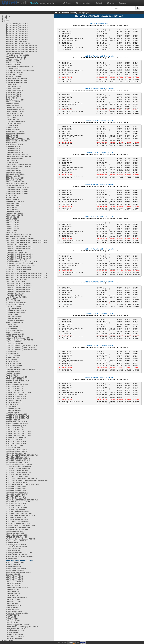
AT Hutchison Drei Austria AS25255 (18, 55)
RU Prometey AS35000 (14, 566)
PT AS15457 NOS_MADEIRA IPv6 (17, 381)
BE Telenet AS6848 (12, 69)
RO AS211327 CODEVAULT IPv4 (17, 477)
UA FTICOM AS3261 (13, 592)
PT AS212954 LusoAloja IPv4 (16, 426)
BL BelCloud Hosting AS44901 (16, 79)
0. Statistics (6, 16)
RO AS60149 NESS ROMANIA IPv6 (18, 461)
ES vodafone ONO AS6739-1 (16, 186)
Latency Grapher (41, 3)
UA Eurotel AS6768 (12, 590)
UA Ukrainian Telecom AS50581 (17, 613)
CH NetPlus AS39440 (13, 88)
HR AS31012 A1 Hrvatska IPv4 (16, 280)
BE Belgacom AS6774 (13, 63)
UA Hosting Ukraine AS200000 (16, 598)
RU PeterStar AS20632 (14, 564)
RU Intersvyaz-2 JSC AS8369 (16, 545)
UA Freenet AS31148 (13, 594)
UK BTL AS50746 (12, 619)
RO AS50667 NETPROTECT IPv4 (17, 519)
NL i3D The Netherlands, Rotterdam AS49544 (21, 350)
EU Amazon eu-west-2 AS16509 (17, 192)
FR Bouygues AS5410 (13, 203)
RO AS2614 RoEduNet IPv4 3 (16, 490)
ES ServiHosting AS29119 (15, 178)
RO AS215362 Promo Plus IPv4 (17, 482)
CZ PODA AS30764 (12, 120)
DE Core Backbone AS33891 (16, 133)
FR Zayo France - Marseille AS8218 (18, 237)
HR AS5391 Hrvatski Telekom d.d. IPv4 (19, 287)
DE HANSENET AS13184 (14, 145)
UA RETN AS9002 (12, 607)
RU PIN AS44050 (12, 559)
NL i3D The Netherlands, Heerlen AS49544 (20, 348)
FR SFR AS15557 (12, 231)
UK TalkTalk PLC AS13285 (15, 631)
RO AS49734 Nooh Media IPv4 (16, 518)
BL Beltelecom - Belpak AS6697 (17, 80)
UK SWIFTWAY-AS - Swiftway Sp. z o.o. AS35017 (23, 627)
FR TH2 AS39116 (12, 233)
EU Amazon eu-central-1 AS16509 (17, 188)
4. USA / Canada (8, 640)
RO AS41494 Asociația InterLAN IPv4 (19, 502)
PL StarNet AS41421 (13, 367)
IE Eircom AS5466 (12, 299)
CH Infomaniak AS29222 (14, 86)
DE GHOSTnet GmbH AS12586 (16, 141)
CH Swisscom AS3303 (14, 92)
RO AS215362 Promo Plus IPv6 (17, 449)
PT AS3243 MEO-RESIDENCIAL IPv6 (18, 393)
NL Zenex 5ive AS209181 (14, 344)
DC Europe (67, 3)
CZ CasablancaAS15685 (14, 108)
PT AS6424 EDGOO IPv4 (14, 445)
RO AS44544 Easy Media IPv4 (16, 510)
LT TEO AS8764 (11, 328)
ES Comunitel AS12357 (14, 170)
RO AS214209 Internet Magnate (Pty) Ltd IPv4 (21, 479)
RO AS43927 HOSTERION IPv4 (16, 508)
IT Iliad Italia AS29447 (13, 307)
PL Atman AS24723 (12, 352)
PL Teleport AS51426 (13, 371)
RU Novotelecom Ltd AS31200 (16, 555)
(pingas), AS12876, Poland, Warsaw (18, 43)
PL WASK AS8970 (12, 375)
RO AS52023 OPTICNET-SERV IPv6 (18, 459)
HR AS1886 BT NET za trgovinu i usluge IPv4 (21, 262)
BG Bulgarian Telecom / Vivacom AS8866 (20, 71)
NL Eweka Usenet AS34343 (15, 334)
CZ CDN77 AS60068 (13, 104)
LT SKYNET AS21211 (13, 326)
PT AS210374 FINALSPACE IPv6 (17, 385)
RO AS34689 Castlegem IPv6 (16, 453)
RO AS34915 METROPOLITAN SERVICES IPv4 (22, 500)
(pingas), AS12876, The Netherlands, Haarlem (22, 45)
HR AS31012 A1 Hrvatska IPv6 (16, 244)
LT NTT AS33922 (12, 324)
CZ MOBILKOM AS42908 (14, 116)
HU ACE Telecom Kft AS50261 (16, 297)
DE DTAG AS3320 (12, 135)
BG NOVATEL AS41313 (14, 75)
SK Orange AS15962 (13, 574)
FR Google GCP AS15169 (15, 213)
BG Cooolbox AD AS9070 (15, 73)
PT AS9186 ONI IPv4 (13, 447)
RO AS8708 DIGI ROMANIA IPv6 (17, 463)
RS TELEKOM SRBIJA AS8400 (16, 537)
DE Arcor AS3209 (12, 127)
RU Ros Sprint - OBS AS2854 (16, 568)
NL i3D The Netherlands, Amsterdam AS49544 (22, 346)
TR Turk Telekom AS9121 (14, 576)
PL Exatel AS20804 (12, 358)
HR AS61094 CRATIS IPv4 (15, 293)
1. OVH (4, 18)
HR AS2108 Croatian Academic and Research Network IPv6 (26, 240)
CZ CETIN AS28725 (12, 106)
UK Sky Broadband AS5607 (15, 629)
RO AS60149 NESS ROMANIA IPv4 (18, 527)
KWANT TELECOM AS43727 (16, 322)
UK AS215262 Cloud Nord (15, 637)
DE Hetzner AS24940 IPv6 (15, 153)
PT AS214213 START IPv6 (15, 389)
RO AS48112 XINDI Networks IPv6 (18, 457)
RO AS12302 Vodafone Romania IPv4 (19, 467)
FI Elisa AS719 (11, 196)
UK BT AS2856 (11, 617)
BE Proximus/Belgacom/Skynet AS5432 (19, 67)
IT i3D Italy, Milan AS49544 (15, 320)
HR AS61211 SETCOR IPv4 (15, 295)
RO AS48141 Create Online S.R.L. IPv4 (19, 514)
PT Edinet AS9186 (12, 404)
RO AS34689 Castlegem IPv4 (16, 498)
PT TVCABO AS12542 (13, 410)
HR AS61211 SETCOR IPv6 (15, 250)
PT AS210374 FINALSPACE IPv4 (17, 424)
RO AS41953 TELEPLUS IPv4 (16, 504)
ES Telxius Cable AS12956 (15, 182)
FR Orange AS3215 (12, 221)
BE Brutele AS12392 (13, 65)
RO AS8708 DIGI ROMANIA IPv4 (17, 529)
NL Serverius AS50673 (14, 342)
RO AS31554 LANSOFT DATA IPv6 (18, 451)
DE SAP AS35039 (12, 162)
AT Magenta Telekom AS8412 (16, 57)
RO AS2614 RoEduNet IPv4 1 (16, 486)
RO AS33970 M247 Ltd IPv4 (15, 496)
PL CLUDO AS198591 (13, 356)
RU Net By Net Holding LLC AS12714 (19, 553)
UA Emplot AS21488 (13, 586)
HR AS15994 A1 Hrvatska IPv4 (16, 260)
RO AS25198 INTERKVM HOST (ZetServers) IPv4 (23, 484)
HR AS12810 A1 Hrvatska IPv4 (16, 252)
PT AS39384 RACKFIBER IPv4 (16, 438)
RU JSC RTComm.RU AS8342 (16, 547)
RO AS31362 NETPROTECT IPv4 (17, 492)
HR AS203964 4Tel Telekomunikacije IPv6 (20, 239)
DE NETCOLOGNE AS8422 (15, 159)
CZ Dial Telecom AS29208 (15, 112)
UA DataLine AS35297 (13, 584)
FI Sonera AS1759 (12, 198)
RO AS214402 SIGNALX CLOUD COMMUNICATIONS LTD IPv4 (27, 480)
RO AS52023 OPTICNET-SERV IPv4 (18, 523)
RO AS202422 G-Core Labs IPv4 (17, 471)
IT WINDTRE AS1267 (13, 319)
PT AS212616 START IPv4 (15, 387)
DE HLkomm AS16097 (13, 147)
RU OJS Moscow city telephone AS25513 (20, 557)
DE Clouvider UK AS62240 (15, 131)
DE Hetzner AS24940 (13, 149)
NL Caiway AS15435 (13, 332)
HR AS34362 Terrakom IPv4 (15, 281)
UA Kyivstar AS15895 (13, 601)
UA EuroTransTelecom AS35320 (17, 588)
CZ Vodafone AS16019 (14, 123)
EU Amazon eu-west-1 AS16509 (17, 190)
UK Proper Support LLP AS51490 (17, 625)
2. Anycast (6, 20)
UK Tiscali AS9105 (12, 633)
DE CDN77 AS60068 (13, 129)
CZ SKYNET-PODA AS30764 (16, 121)
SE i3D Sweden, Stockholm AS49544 (19, 572)
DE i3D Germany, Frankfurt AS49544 (18, 164)
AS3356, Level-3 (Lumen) (14, 53)
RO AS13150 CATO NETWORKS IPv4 (19, 469)
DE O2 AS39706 (11, 160)
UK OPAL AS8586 (12, 623)
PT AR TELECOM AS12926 (15, 379)
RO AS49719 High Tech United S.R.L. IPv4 (20, 516)
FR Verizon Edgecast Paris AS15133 (18, 235)
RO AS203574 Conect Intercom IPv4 (18, 473)
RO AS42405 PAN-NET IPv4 (15, 506)
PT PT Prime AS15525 (13, 408)
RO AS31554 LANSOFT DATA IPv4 (18, 494)
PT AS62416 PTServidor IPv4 (16, 441)
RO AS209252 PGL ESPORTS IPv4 (18, 475)
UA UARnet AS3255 (13, 609)
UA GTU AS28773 (12, 596)
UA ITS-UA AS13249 (13, 599)
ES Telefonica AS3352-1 (14, 180)
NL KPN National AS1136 (14, 336)
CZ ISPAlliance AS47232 (14, 114)
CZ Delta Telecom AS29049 (15, 110)
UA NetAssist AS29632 (14, 605)
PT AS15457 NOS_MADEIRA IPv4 (17, 416)
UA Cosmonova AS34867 (14, 582)
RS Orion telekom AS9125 (15, 533)
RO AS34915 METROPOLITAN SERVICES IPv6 (22, 455)
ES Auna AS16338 (12, 168)
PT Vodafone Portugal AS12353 (17, 414)
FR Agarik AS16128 (12, 200)
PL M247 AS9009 (12, 359)
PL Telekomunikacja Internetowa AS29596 (20, 369)
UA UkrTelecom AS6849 (14, 611)
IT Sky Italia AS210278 (14, 309)
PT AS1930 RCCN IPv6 (14, 383)
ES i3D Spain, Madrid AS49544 (16, 184)
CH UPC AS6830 (11, 98)
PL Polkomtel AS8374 (13, 363)
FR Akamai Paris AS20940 (15, 201)
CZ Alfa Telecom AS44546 (15, 100)
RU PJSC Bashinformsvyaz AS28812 (21, 560)
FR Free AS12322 (12, 207)
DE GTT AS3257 (12, 143)
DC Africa (111, 3)
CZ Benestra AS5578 (13, 102)
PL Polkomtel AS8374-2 (14, 365)
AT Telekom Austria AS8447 (15, 59)
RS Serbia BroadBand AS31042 (17, 535)
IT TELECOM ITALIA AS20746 (16, 311)
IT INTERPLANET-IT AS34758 (16, 303)
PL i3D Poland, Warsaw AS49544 (17, 377)
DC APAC (99, 3)
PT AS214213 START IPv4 (15, 428)
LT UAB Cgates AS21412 (14, 330)
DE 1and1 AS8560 (12, 125)
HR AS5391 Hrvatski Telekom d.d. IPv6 (19, 246)
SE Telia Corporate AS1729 (15, 570)
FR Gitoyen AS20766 (13, 211)
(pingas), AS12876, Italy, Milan (16, 41)
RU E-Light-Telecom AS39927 (16, 541)
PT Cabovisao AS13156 (14, 402)
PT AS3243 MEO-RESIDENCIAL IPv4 (18, 432)
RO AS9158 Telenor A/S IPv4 (16, 531)
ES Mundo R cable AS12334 (15, 174)
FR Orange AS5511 (12, 229)
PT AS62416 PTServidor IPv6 (16, 397)
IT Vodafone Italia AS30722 (15, 317)
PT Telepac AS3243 (12, 412)
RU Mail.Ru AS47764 (13, 551)
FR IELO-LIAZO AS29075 (14, 215)
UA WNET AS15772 (12, 615)
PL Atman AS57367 (12, 354)
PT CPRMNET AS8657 (13, 400)
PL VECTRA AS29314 (13, 373)
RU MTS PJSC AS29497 (14, 549)
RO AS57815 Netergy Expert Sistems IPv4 (20, 525)
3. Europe (5, 22)
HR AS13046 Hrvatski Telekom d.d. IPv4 (20, 254)
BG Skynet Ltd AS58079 (14, 77)
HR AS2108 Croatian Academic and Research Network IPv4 (26, 274)
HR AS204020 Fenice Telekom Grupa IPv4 (20, 266)
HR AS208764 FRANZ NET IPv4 (17, 272)
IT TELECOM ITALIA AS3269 (16, 313)
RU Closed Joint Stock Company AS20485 (20, 539)
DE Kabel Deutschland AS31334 (17, 155)
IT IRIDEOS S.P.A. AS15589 (15, 305)
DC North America (83, 3)
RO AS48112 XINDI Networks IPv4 (18, 512)
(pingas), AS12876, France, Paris (17, 24)
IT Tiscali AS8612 (12, 315)
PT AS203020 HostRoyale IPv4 (16, 422)
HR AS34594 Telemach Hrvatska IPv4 (19, 283)
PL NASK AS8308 (12, 361)
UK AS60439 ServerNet (14, 639)
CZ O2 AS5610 (11, 118)
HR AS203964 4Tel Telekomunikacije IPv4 (20, 264)
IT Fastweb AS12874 (13, 301)
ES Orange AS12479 (13, 176)
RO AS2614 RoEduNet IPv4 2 (16, 488)
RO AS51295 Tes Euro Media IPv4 (17, 521)
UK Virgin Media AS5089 (14, 635)
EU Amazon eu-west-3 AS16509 (17, 194)
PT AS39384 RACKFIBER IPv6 (16, 395)
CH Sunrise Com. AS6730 (15, 90)
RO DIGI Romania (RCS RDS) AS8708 (19, 465)
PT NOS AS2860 (11, 406)
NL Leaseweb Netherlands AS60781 (18, 338)
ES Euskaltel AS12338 (13, 172)
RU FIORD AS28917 (13, 543)
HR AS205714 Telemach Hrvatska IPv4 (19, 268)
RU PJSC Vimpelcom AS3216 (16, 562)
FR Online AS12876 (13, 219)
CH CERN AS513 (12, 84)
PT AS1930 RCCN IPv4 (14, 420)
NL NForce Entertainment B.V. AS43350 (19, 340)
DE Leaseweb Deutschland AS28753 (18, 157)
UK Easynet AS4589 (13, 621)
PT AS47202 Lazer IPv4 (14, 439)
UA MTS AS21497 (12, 603)
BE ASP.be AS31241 (13, 61)
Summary (123, 3)
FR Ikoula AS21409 (12, 217)
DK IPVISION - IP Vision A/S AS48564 (19, 166)
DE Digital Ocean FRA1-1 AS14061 (18, 139)
